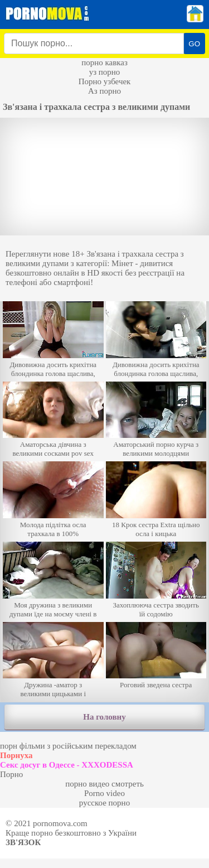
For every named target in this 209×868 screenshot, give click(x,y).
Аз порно (104, 91)
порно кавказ (104, 62)
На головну (104, 717)
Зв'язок (23, 842)
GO (194, 44)
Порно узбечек (105, 81)
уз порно (105, 72)
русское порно (104, 803)
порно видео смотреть (104, 784)
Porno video (104, 793)
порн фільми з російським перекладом (68, 746)
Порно (11, 774)
